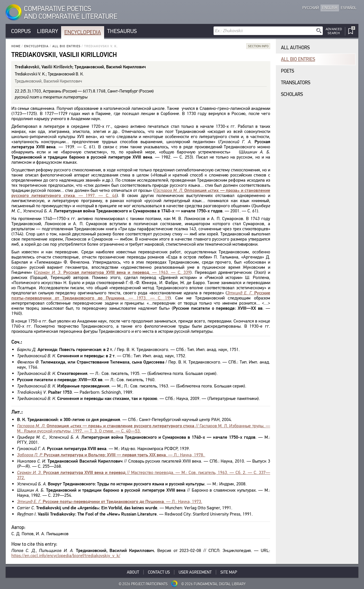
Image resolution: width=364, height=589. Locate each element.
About (133, 572)
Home (16, 46)
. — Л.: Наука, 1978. (111, 455)
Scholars (292, 94)
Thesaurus (122, 31)
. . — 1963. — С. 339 (113, 272)
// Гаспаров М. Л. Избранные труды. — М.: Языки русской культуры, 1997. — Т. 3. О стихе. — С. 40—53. (144, 428)
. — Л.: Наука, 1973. (110, 501)
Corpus (21, 31)
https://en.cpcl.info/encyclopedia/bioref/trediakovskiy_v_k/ (66, 556)
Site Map (229, 572)
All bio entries (66, 46)
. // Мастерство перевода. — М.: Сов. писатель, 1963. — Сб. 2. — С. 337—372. (144, 475)
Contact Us (159, 572)
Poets (288, 71)
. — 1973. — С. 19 (141, 295)
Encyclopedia (83, 32)
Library (47, 31)
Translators (296, 83)
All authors (295, 48)
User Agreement (195, 572)
